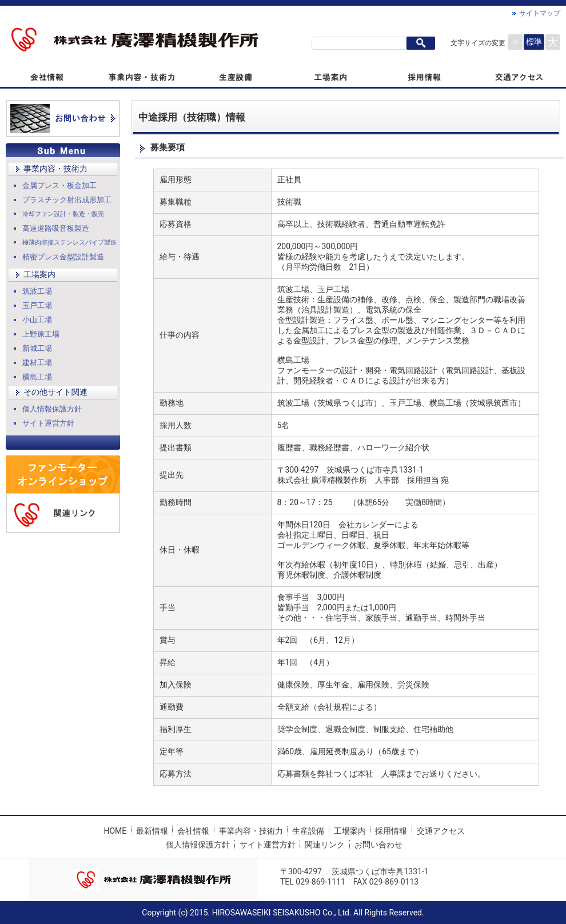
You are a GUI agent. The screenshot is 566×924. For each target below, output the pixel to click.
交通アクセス (441, 831)
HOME (115, 831)
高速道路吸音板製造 (56, 228)
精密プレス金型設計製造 (63, 257)
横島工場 (37, 377)
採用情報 (391, 831)
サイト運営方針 (48, 423)
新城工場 (37, 348)
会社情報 (193, 831)
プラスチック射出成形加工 (67, 200)
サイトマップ (540, 13)
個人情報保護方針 (52, 409)
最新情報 (152, 831)
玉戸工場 (37, 305)
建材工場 (37, 363)
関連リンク (325, 845)
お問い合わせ (378, 845)
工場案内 (39, 274)
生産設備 (308, 831)
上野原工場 (41, 334)
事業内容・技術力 (55, 169)
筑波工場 (37, 291)
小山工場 (37, 320)
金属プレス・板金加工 (59, 185)
